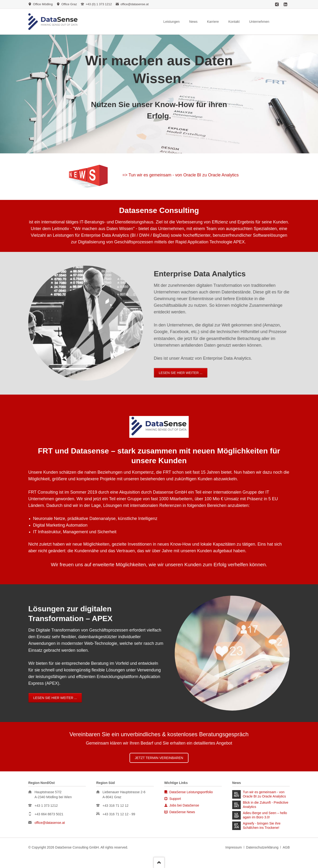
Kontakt (234, 22)
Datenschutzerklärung (262, 847)
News (193, 22)
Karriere (213, 22)
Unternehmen (259, 22)
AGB (286, 847)
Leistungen (171, 22)
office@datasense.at (50, 823)
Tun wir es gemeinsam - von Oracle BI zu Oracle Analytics (264, 794)
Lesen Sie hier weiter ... (111, 373)
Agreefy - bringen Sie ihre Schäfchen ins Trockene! (262, 826)
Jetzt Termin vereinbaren (159, 758)
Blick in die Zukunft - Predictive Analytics (266, 805)
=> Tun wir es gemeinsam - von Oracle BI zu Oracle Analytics (250, 175)
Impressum (234, 847)
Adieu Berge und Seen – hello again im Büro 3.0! (265, 815)
